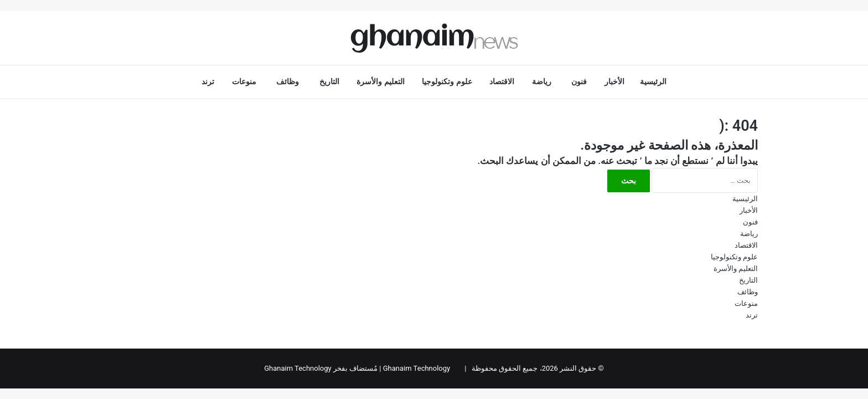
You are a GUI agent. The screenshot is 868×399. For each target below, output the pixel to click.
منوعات (247, 82)
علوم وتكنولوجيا (448, 82)
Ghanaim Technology (417, 368)
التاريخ (330, 82)
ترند (209, 82)
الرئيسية (653, 82)
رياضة (544, 82)
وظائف (290, 82)
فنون (580, 82)
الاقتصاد (503, 82)
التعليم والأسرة (381, 82)
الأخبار (614, 82)
